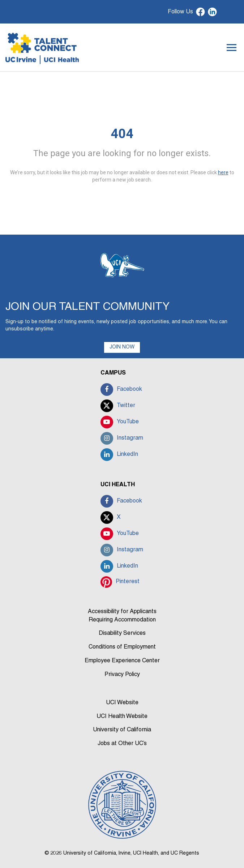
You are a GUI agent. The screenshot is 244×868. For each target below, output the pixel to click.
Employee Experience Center (122, 661)
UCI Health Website (122, 717)
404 (122, 134)
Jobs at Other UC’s (122, 744)
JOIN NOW (122, 347)
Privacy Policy (122, 675)
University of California (122, 730)
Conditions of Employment (122, 647)
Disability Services (122, 633)
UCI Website (122, 703)
